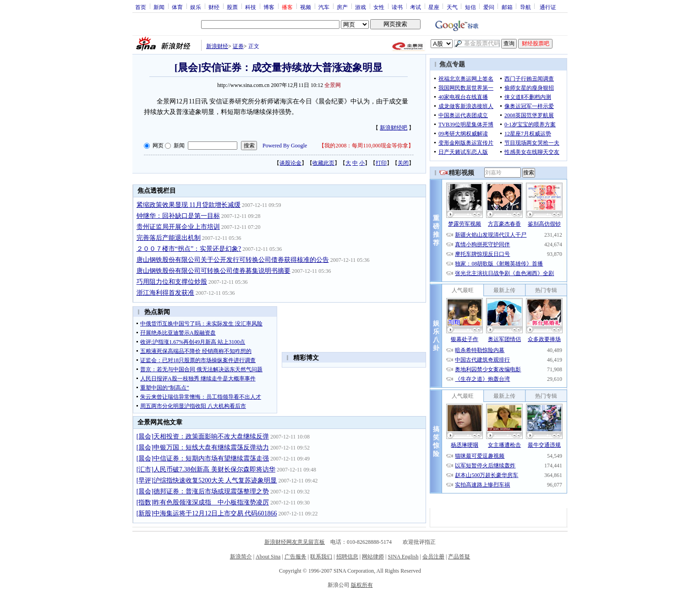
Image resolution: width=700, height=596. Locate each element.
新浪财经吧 (394, 128)
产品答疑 (459, 557)
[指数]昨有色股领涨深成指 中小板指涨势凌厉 (203, 502)
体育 (177, 7)
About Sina (268, 557)
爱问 (489, 7)
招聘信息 (347, 557)
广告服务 (295, 557)
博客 (269, 7)
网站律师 (373, 557)
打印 (381, 163)
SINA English (403, 557)
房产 (342, 7)
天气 (452, 7)
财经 (214, 7)
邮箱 (507, 7)
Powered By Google (285, 146)
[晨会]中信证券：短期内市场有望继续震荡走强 (203, 458)
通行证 (548, 7)
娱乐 (196, 7)
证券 (238, 46)
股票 (232, 7)
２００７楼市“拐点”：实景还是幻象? (189, 249)
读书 (397, 7)
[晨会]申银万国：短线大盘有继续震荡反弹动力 (203, 447)
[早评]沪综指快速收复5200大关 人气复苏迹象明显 (207, 480)
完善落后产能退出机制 (169, 238)
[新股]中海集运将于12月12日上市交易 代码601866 (207, 513)
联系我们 (321, 557)
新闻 (159, 7)
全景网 (333, 85)
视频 (306, 7)
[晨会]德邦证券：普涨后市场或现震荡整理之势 (203, 491)
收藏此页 (323, 163)
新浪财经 (217, 46)
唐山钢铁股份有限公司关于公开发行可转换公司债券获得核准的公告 (233, 260)
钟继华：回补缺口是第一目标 (178, 216)
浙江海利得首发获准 (165, 293)
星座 (434, 7)
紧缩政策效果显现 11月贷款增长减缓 (189, 205)
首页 (141, 7)
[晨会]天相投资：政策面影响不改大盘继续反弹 (203, 436)
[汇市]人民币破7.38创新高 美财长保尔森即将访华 (206, 469)
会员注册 (433, 557)
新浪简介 (241, 557)
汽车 (324, 7)
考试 (416, 7)
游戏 (361, 7)
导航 (525, 7)
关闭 (403, 163)
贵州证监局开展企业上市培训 (178, 227)
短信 (470, 7)
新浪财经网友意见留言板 (295, 542)
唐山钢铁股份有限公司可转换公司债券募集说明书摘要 (213, 271)
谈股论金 (290, 163)
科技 (251, 7)
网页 (158, 146)
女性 (379, 7)
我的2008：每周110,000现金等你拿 (366, 146)
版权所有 (362, 585)
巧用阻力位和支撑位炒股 (172, 282)
